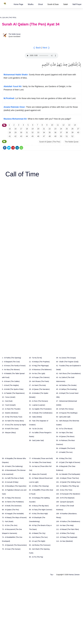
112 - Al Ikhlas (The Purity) (65, 533)
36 (55, 133)
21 (44, 129)
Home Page (18, 4)
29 (15, 133)
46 (38, 136)
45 (33, 136)
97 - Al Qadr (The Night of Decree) (68, 462)
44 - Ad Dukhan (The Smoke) (66, 385)
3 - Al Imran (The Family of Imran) (14, 366)
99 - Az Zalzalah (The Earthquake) (68, 474)
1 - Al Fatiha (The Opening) (11, 358)
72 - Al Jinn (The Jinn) (10, 525)
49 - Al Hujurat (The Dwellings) (67, 413)
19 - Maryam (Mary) (9, 433)
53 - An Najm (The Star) (64, 433)
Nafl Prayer (77, 4)
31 (27, 133)
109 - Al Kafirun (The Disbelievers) (68, 521)
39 (72, 133)
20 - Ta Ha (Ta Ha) (35, 358)
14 (75, 125)
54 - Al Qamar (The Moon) (65, 436)
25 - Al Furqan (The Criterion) (39, 377)
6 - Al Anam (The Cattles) (11, 381)
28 (10, 133)
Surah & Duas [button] (53, 4)
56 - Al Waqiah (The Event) (66, 448)
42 (15, 136)
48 (50, 136)
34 (44, 133)
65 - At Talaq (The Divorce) (11, 498)
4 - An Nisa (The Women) (11, 370)
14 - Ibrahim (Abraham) (10, 413)
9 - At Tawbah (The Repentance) (13, 393)
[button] (18, 4)
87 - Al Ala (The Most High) (38, 514)
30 (21, 133)
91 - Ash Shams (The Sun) (38, 537)
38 (67, 133)
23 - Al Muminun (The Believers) (40, 370)
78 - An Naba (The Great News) (40, 462)
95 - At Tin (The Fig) (36, 557)
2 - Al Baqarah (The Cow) (11, 362)
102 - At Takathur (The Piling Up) (68, 486)
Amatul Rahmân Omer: (15, 107)
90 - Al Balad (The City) (37, 533)
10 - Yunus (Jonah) (9, 397)
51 (67, 136)
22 (50, 129)
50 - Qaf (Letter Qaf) (63, 417)
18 (27, 129)
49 (55, 136)
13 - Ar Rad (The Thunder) (11, 409)
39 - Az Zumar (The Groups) (66, 358)
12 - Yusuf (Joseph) (9, 405)
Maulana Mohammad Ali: (15, 119)
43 (21, 136)
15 (10, 129)
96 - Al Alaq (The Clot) (64, 458)
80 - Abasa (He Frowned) (38, 474)
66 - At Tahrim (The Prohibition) (13, 502)
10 (52, 125)
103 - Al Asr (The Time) (64, 490)
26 (72, 129)
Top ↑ (52, 575)
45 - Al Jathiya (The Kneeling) (67, 389)
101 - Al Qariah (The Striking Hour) (68, 482)
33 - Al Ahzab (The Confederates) (41, 413)
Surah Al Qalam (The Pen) (50, 142)
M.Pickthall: (9, 98)
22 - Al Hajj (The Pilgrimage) (39, 366)
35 (50, 133)
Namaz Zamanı (74, 575)
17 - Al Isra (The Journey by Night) (14, 425)
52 (72, 136)
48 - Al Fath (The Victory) (65, 409)
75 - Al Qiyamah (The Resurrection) (14, 545)
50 (61, 136)
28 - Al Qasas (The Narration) (39, 389)
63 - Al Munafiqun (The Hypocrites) (14, 486)
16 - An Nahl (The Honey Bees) (13, 421)
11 (58, 125)
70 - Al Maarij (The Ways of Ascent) (14, 518)
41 (10, 136)
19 (33, 129)
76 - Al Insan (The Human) (11, 549)
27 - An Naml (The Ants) (37, 385)
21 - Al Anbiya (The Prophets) (39, 362)
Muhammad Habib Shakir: (16, 75)
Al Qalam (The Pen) (8, 17)
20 (38, 129)
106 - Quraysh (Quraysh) (65, 502)
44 (27, 136)
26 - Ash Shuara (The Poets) (39, 381)
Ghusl (40, 4)
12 (63, 125)
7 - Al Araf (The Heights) (10, 385)
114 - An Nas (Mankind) (64, 541)
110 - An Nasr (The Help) (65, 525)
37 (61, 133)
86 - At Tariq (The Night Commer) (41, 510)
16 (15, 129)
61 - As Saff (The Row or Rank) (13, 478)
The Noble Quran (15, 34)
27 (78, 129)
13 (69, 125)
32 (33, 133)
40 (78, 133)
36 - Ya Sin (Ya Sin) (36, 429)
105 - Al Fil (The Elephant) (65, 498)
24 (61, 129)
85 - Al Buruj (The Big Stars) (39, 506)
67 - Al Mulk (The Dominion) (12, 506)
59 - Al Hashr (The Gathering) (12, 466)
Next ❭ (46, 48)
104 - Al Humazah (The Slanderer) (68, 494)
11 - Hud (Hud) (7, 401)
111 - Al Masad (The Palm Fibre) (68, 529)
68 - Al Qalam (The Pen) (10, 510)
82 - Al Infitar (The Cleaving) (39, 486)
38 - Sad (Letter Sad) (36, 440)
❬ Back (37, 48)
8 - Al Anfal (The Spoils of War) (13, 389)
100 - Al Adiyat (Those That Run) (68, 478)
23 (55, 129)
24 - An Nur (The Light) (37, 373)
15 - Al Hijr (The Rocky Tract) (12, 417)
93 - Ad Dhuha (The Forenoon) (40, 545)
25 (67, 129)
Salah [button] (66, 4)
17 (21, 129)
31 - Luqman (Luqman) (37, 405)
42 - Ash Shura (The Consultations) (68, 373)
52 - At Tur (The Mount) (64, 429)
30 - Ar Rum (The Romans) (38, 401)
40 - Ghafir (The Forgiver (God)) (67, 362)
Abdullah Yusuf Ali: (13, 86)
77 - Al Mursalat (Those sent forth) (41, 458)
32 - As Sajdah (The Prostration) (40, 409)
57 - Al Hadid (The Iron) (64, 452)
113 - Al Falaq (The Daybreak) (67, 537)
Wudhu (31, 4)
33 (38, 133)
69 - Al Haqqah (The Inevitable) (13, 514)
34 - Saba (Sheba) (35, 417)
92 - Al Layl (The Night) (37, 541)
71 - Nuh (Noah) (8, 521)
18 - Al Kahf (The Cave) (10, 429)
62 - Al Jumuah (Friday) (10, 482)
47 (44, 136)
